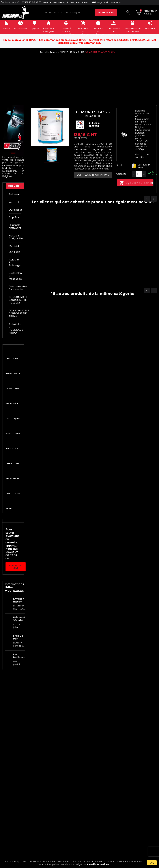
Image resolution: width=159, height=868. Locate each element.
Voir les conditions (142, 156)
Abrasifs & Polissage (15, 263)
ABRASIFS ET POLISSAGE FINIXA (15, 328)
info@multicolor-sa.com (108, 2)
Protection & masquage (15, 276)
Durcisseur (15, 210)
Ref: (92, 123)
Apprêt (13, 217)
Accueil (13, 186)
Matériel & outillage (14, 249)
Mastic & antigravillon (15, 237)
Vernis (13, 202)
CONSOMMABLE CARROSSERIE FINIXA (15, 313)
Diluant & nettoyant (15, 227)
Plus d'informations (98, 864)
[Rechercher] (68, 13)
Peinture (14, 194)
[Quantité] (139, 174)
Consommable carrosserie (15, 288)
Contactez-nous (16, 567)
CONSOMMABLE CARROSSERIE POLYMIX (15, 300)
